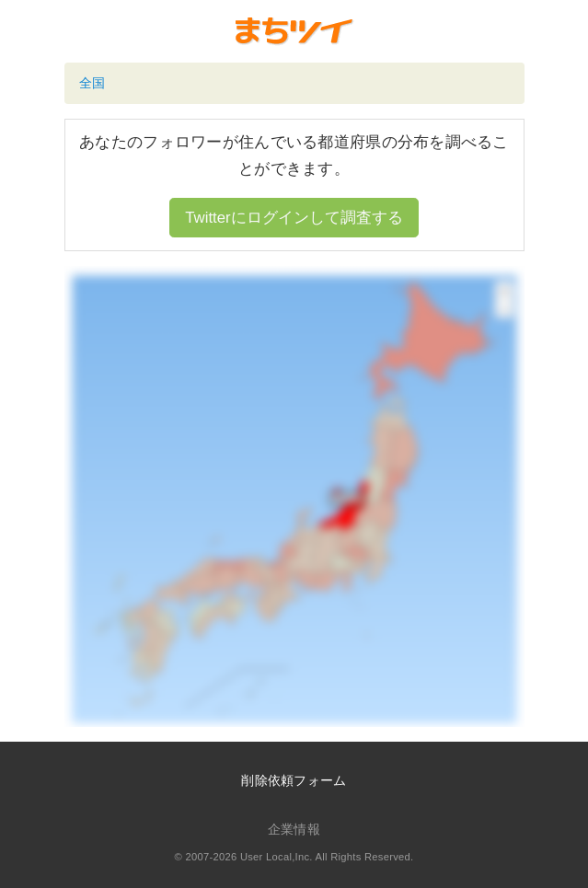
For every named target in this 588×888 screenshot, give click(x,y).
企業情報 (294, 829)
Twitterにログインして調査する (294, 218)
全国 (92, 83)
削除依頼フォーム (294, 780)
